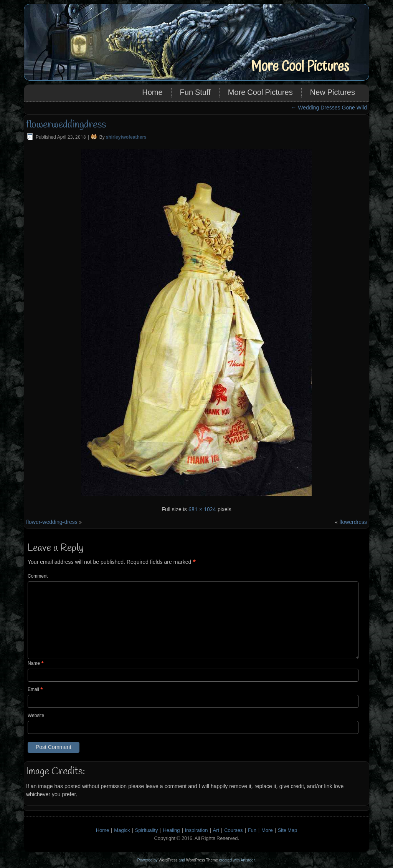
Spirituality (147, 831)
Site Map (288, 831)
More (267, 831)
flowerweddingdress (66, 125)
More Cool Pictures (300, 67)
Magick (122, 831)
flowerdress (353, 522)
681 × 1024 (202, 510)
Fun (252, 831)
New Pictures (333, 93)
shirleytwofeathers (126, 137)
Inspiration (196, 831)
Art (216, 831)
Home (152, 93)
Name (36, 664)
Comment (38, 576)
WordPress (168, 860)
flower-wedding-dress (52, 522)
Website (36, 716)
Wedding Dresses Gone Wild (329, 108)
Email (35, 690)
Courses (233, 831)
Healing (171, 831)
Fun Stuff (195, 93)
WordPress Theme (202, 860)
